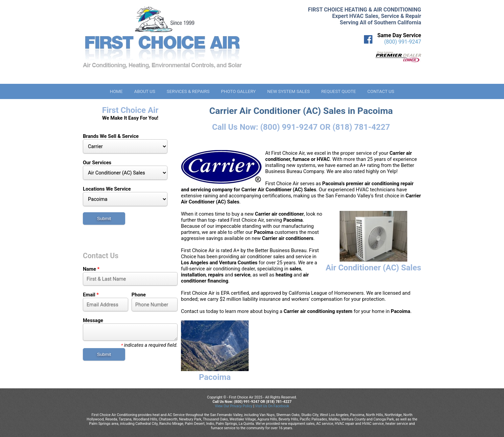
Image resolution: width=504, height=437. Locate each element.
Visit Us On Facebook (272, 406)
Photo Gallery (238, 91)
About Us (144, 91)
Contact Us (381, 91)
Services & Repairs (188, 91)
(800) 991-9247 (403, 42)
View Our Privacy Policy (234, 406)
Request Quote (339, 91)
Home (116, 91)
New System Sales (289, 91)
